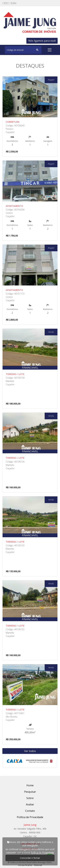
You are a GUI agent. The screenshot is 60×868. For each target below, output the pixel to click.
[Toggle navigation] (50, 50)
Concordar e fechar (30, 858)
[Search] (23, 50)
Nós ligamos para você (42, 41)
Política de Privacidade (42, 853)
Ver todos (30, 751)
